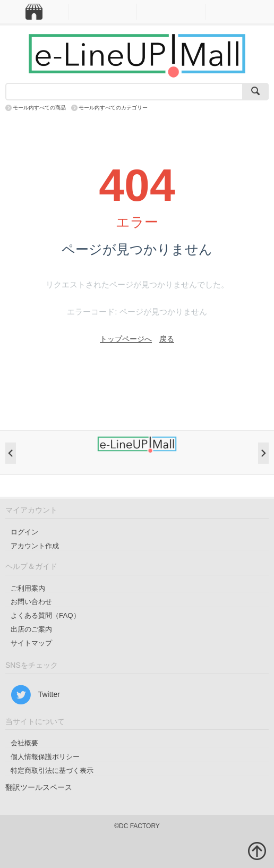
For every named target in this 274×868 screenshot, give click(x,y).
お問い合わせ (31, 602)
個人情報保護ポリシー (45, 757)
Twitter (35, 695)
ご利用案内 (28, 588)
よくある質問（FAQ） (45, 615)
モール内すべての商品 (39, 108)
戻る (167, 339)
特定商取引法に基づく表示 (52, 771)
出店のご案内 (31, 629)
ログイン (24, 532)
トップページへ (126, 339)
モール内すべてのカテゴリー (113, 108)
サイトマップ (31, 643)
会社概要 (24, 743)
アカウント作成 (35, 546)
